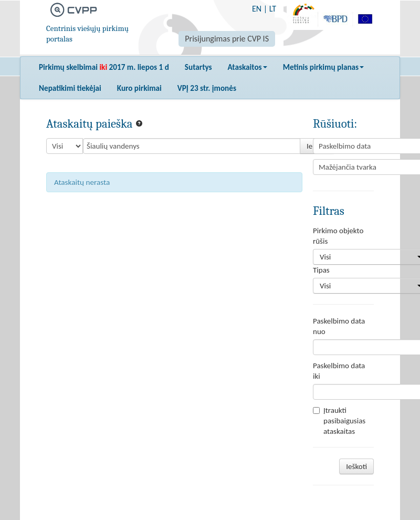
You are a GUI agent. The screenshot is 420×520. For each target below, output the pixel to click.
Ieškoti (356, 466)
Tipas (321, 270)
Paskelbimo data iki (339, 371)
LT (273, 9)
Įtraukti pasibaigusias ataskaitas (339, 421)
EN (257, 9)
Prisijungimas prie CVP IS (227, 39)
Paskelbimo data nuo (339, 326)
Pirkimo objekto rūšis (338, 236)
